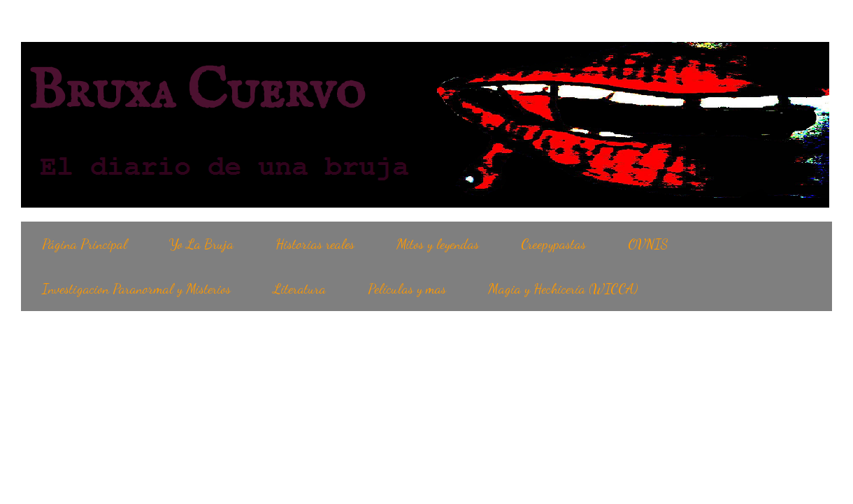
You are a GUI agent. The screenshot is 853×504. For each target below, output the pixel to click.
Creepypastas (553, 244)
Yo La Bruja (201, 244)
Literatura (299, 289)
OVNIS (648, 244)
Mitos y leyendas (438, 244)
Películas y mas (407, 289)
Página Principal (85, 244)
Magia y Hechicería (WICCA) (563, 289)
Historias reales (315, 244)
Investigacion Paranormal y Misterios (136, 289)
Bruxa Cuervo (196, 93)
